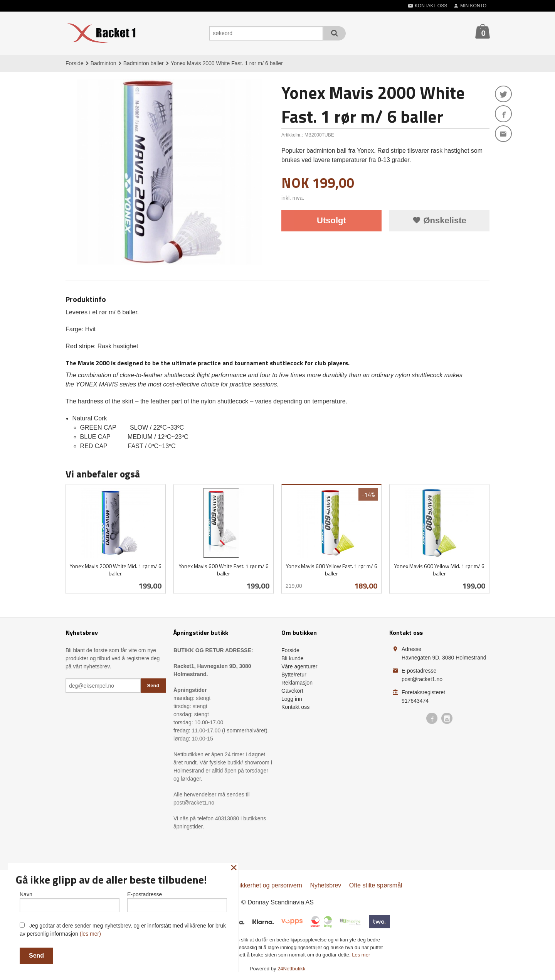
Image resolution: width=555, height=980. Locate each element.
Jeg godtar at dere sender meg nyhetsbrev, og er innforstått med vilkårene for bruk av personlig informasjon (123, 930)
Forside (75, 63)
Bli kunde (293, 658)
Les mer (361, 955)
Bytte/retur (294, 675)
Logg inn (292, 699)
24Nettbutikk (291, 969)
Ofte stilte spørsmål (376, 885)
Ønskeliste (439, 220)
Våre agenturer (299, 666)
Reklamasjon (297, 683)
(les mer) (90, 934)
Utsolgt (331, 220)
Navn (70, 901)
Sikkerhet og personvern (269, 885)
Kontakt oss (295, 707)
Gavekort (292, 691)
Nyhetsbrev (325, 885)
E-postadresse (177, 901)
